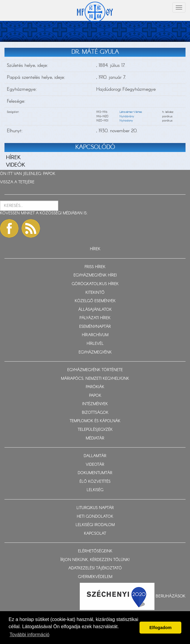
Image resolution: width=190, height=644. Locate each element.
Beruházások (171, 596)
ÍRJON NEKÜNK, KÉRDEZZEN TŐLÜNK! (95, 560)
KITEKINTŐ (95, 293)
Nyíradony (126, 121)
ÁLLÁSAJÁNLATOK (95, 310)
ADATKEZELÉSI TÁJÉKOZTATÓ (95, 568)
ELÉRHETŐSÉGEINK (95, 551)
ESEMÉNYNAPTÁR (95, 327)
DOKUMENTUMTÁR (95, 473)
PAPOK (49, 174)
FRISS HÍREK (95, 267)
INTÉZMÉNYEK (95, 404)
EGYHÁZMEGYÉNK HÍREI (95, 275)
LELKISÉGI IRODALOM (95, 525)
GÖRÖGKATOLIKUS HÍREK (95, 284)
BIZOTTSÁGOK (95, 413)
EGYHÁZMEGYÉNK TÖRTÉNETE (95, 370)
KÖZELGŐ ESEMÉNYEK (95, 301)
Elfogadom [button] (160, 628)
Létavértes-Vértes (131, 112)
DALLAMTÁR (95, 456)
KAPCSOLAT (95, 534)
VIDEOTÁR (95, 465)
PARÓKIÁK (95, 387)
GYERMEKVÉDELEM (95, 577)
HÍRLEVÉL (95, 344)
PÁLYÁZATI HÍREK (95, 318)
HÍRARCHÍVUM (95, 335)
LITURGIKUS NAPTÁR (95, 508)
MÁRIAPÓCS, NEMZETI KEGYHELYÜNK (95, 379)
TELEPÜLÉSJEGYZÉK (95, 430)
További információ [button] (29, 635)
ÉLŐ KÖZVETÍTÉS (95, 482)
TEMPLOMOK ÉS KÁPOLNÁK (95, 421)
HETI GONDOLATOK (95, 517)
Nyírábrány (127, 116)
